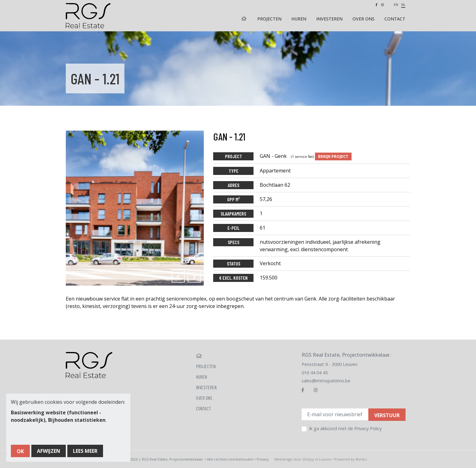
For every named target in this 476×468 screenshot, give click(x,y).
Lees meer (85, 451)
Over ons (364, 19)
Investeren (329, 19)
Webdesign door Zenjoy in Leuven (303, 459)
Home (245, 19)
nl (403, 5)
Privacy (263, 459)
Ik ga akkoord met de (345, 428)
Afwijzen (49, 451)
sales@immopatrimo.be (326, 381)
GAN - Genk (287, 156)
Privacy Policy (368, 428)
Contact (395, 19)
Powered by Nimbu (351, 459)
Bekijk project (333, 156)
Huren (299, 19)
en (396, 5)
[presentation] (178, 276)
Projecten (269, 19)
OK (20, 451)
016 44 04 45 (315, 373)
